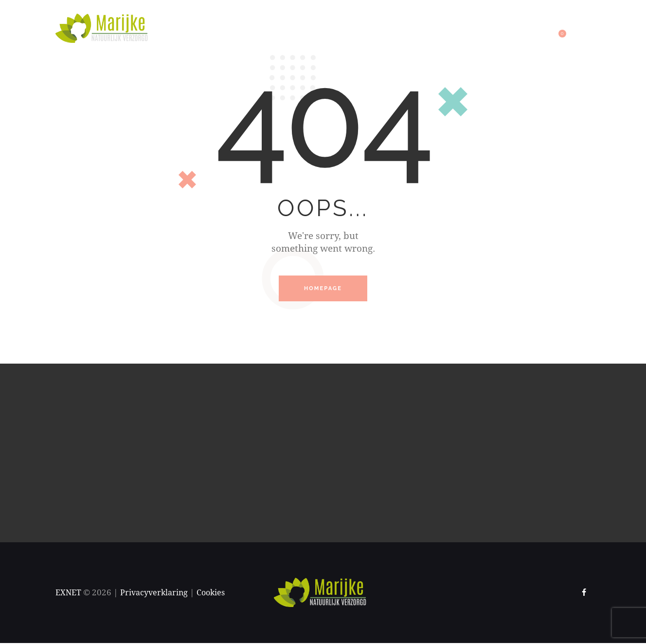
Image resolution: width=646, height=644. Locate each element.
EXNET (69, 594)
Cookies (216, 594)
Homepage (323, 289)
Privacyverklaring (157, 594)
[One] (323, 454)
